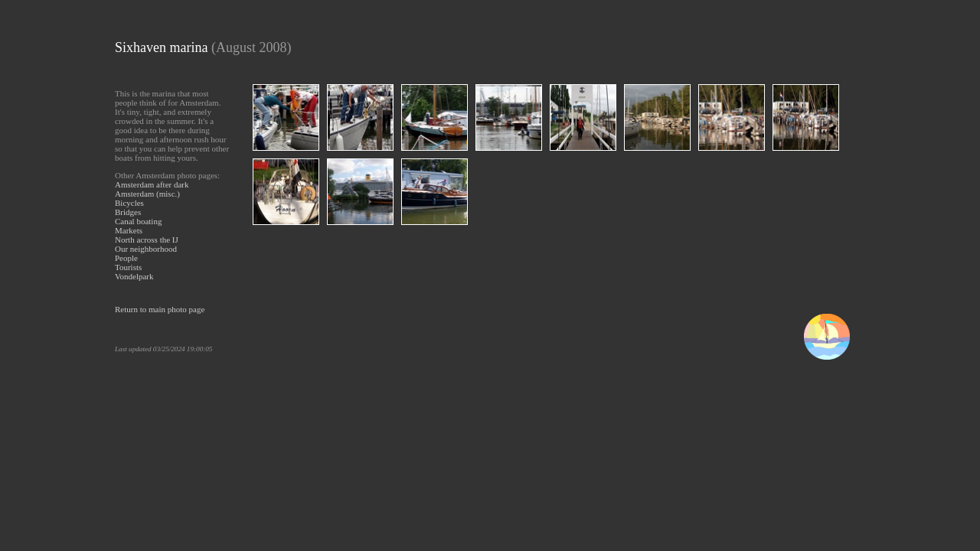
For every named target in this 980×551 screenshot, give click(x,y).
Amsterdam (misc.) (147, 194)
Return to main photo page (160, 309)
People (126, 258)
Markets (129, 230)
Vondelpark (134, 276)
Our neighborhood (146, 249)
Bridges (128, 212)
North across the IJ (147, 240)
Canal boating (138, 221)
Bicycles (129, 203)
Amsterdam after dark (152, 184)
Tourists (128, 267)
